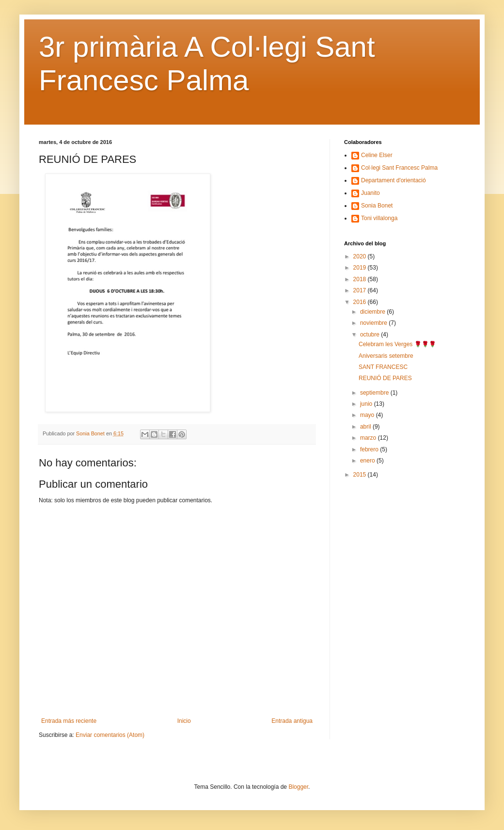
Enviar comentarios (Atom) (110, 735)
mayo (368, 415)
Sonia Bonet (377, 206)
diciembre (373, 312)
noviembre (374, 323)
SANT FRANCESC (383, 367)
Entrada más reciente (69, 721)
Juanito (370, 193)
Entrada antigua (292, 721)
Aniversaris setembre (386, 356)
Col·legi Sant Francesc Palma (399, 168)
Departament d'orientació (394, 180)
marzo (369, 438)
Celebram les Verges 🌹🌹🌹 (397, 344)
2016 (361, 302)
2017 (361, 290)
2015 (361, 475)
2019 (361, 268)
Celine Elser (377, 155)
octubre (370, 335)
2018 (361, 279)
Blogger (298, 787)
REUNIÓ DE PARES (385, 378)
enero (368, 461)
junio (367, 404)
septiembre (375, 393)
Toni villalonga (379, 218)
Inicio (184, 721)
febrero (370, 449)
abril (366, 427)
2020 (361, 256)
